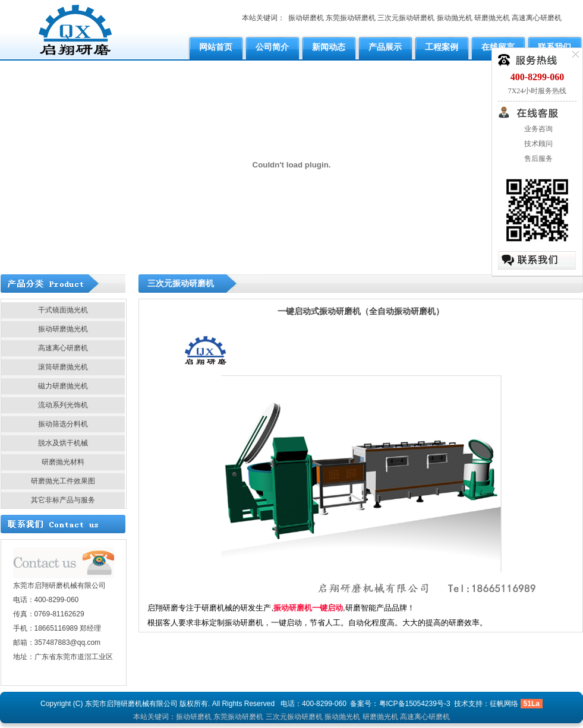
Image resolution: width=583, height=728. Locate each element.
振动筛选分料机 (63, 424)
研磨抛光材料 (63, 462)
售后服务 (538, 159)
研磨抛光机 (492, 18)
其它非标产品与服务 (63, 500)
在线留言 (498, 47)
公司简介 (272, 47)
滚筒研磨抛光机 (63, 367)
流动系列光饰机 (63, 405)
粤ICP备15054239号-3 (415, 704)
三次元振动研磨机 (406, 18)
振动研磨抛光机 (63, 329)
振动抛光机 (455, 18)
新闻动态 (329, 47)
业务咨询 (538, 129)
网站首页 (216, 47)
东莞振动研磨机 (351, 18)
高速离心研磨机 (537, 18)
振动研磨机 (306, 18)
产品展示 (385, 47)
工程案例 (442, 47)
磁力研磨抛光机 (63, 386)
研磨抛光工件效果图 (63, 481)
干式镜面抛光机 (63, 310)
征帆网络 (504, 704)
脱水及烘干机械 (63, 443)
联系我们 (554, 47)
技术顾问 (538, 144)
